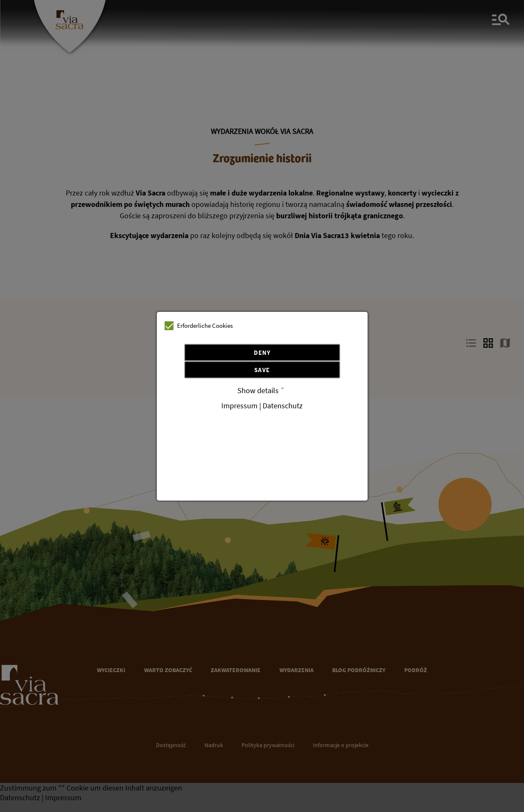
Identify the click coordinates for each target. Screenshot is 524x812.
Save (262, 370)
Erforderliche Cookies (199, 326)
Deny (262, 352)
